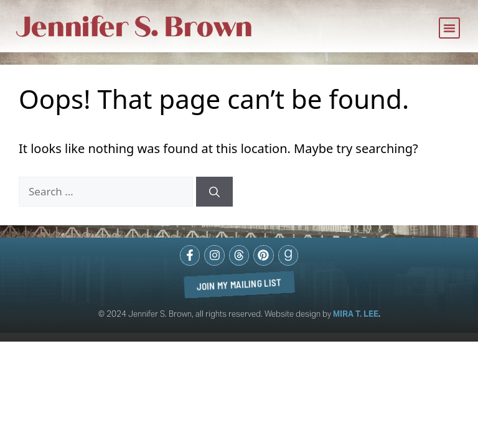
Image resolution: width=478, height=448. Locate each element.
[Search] (214, 192)
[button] (449, 28)
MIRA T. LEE (356, 314)
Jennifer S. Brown (134, 27)
